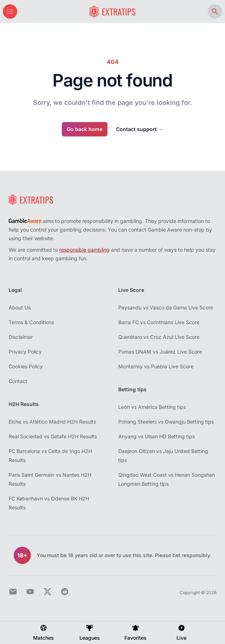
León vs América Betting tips (152, 407)
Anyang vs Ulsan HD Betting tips (157, 436)
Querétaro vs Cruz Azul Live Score (159, 337)
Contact (18, 381)
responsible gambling (84, 250)
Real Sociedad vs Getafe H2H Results (53, 436)
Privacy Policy (25, 352)
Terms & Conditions (31, 322)
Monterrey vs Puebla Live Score (156, 366)
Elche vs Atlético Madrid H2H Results (52, 422)
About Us (20, 307)
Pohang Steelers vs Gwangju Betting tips (166, 422)
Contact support (140, 129)
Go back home (85, 129)
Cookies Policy (26, 366)
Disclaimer (21, 337)
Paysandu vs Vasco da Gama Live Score (166, 307)
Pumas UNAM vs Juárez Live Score (160, 352)
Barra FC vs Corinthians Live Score (159, 322)
